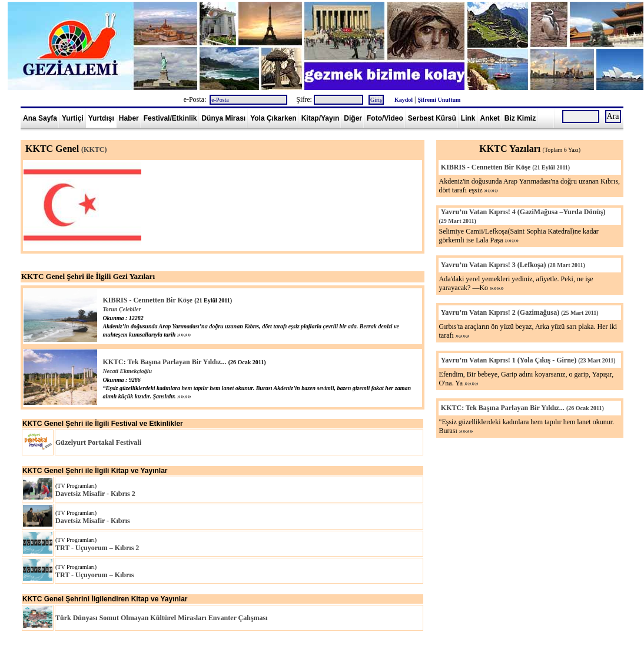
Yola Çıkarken (273, 118)
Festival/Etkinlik (170, 118)
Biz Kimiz (520, 118)
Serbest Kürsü (432, 118)
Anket (490, 118)
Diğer (353, 118)
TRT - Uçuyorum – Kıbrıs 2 (97, 548)
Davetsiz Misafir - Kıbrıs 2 (95, 494)
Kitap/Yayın (321, 118)
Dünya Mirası (223, 118)
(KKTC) (94, 149)
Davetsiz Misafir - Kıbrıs (93, 521)
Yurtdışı (101, 118)
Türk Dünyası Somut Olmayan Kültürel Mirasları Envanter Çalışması (162, 618)
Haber (129, 118)
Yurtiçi (73, 118)
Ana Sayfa (40, 118)
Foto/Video (385, 118)
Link (468, 118)
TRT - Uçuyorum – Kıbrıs (94, 575)
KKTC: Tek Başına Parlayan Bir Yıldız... (164, 362)
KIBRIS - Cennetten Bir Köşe (147, 300)
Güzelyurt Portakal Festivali (98, 442)
